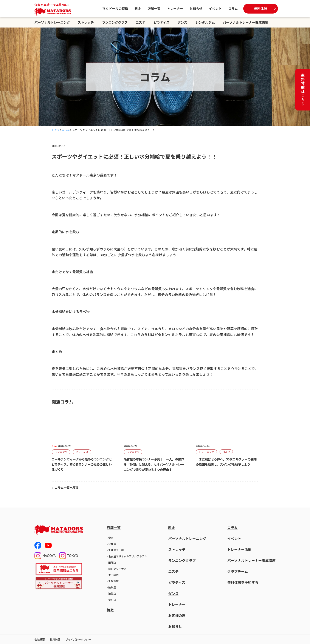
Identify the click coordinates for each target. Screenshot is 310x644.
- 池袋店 (111, 593)
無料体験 (260, 8)
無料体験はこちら (303, 90)
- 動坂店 (111, 587)
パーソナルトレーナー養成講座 (245, 22)
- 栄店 (110, 538)
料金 (138, 8)
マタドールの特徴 (115, 8)
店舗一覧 (154, 8)
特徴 (110, 610)
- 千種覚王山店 (115, 550)
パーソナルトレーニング (52, 22)
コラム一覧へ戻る (67, 488)
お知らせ (196, 8)
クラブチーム (238, 571)
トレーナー (175, 8)
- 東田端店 (113, 575)
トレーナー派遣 (239, 549)
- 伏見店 (111, 544)
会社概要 (40, 639)
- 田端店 (111, 562)
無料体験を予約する (243, 582)
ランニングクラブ (115, 22)
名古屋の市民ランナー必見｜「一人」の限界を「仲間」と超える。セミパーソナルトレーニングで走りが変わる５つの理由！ (154, 464)
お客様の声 (177, 615)
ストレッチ (86, 22)
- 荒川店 (111, 600)
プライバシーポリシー (78, 639)
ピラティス (161, 22)
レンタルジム (205, 22)
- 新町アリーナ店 (117, 569)
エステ (140, 22)
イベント (215, 8)
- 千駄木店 (113, 581)
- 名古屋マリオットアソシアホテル (127, 556)
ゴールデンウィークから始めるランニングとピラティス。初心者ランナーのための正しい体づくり (82, 464)
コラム (233, 8)
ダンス (182, 22)
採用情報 (55, 639)
